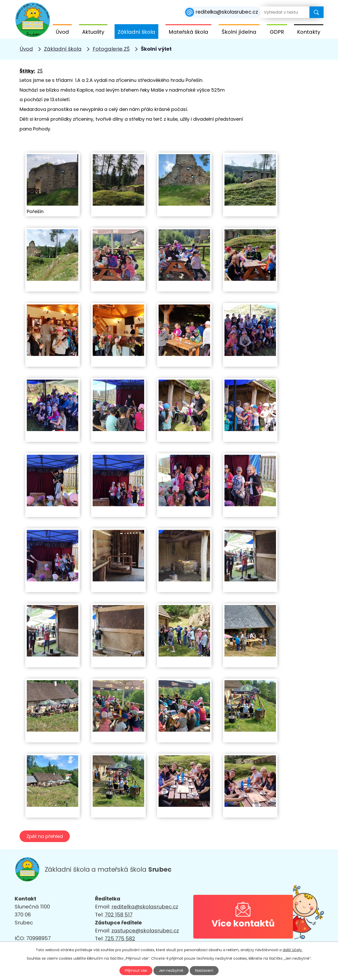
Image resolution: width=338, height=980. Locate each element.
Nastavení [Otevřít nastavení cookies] (204, 970)
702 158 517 (119, 915)
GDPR (277, 32)
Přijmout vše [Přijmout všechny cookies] (136, 970)
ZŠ (40, 71)
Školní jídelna (239, 32)
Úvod (62, 32)
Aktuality (93, 32)
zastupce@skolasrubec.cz (145, 931)
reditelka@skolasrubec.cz (145, 907)
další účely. (293, 950)
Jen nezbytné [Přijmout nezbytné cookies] (171, 970)
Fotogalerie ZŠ (111, 49)
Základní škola (136, 32)
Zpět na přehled (45, 836)
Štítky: (27, 71)
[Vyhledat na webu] (281, 12)
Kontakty (309, 32)
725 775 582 (120, 939)
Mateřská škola (188, 32)
